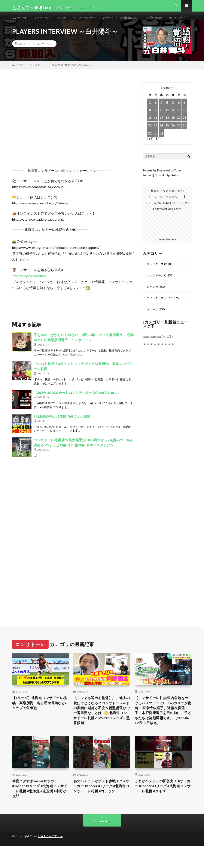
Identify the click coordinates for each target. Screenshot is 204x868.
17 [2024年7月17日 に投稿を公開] (161, 133)
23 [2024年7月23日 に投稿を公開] (156, 141)
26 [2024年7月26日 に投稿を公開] (173, 141)
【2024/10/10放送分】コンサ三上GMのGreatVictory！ (77, 408)
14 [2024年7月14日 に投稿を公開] (185, 126)
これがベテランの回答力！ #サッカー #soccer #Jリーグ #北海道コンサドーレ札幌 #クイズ (162, 806)
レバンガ (67, 21)
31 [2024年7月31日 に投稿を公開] (161, 149)
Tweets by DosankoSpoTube (162, 186)
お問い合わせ (172, 21)
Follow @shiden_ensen (167, 224)
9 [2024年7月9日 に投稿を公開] (156, 126)
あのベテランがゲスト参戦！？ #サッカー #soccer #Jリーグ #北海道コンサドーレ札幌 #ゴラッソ (101, 809)
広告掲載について (144, 21)
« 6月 (150, 154)
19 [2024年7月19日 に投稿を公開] (173, 133)
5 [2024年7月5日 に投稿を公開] (173, 118)
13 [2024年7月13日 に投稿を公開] (179, 126)
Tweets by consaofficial (30, 291)
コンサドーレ (21, 21)
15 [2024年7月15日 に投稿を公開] (150, 133)
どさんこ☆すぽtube (51, 858)
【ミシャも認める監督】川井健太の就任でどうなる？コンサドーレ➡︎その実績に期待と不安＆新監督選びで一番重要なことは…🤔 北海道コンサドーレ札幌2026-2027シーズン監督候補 (102, 727)
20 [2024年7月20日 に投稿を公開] (179, 133)
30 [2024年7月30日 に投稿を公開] (156, 149)
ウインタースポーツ (94, 21)
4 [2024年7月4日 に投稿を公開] (167, 118)
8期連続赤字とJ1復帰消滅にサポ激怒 (62, 432)
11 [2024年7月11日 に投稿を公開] (167, 126)
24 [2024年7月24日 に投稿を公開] (161, 141)
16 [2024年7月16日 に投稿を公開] (156, 133)
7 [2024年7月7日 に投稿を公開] (185, 118)
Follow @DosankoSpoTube (160, 191)
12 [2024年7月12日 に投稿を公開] (173, 126)
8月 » (159, 154)
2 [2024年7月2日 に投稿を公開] (156, 118)
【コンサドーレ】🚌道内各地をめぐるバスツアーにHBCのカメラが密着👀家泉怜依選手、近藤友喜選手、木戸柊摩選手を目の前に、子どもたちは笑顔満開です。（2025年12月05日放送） (163, 727)
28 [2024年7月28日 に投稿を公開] (185, 141)
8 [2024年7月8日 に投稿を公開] (150, 126)
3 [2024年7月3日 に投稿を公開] (161, 118)
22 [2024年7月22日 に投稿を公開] (150, 141)
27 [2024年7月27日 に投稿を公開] (179, 141)
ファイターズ (46, 21)
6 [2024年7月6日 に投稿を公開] (179, 118)
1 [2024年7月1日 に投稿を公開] (150, 118)
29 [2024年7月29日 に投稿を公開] (150, 149)
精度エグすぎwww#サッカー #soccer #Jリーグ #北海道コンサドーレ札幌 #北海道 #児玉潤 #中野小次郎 (40, 809)
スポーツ (120, 21)
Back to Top (102, 843)
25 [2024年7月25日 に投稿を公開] (167, 141)
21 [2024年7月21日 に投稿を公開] (185, 133)
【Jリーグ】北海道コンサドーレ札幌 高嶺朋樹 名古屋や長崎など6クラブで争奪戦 (40, 719)
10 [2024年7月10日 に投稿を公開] (161, 126)
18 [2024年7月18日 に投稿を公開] (167, 133)
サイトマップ (25, 29)
